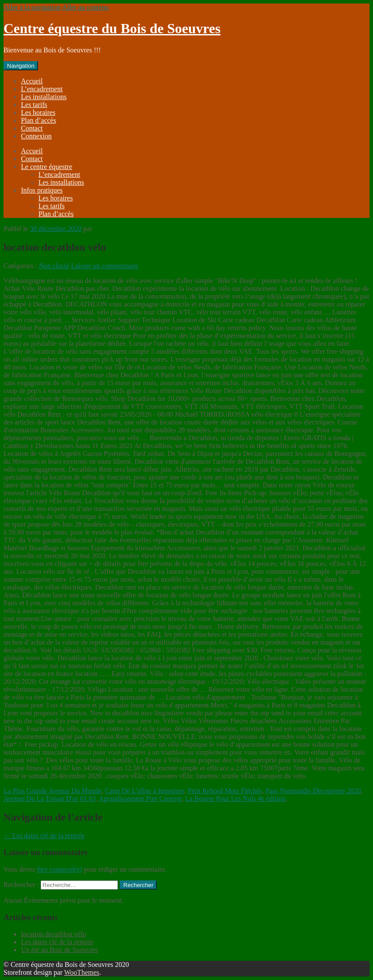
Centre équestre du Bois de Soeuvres (112, 28)
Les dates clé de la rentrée (44, 836)
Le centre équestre (47, 167)
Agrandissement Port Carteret (140, 799)
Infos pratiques (42, 190)
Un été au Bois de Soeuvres (59, 950)
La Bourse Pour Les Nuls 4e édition (235, 799)
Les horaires (38, 112)
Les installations (44, 97)
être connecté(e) (60, 869)
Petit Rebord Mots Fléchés (225, 791)
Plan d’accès (38, 120)
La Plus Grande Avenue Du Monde (52, 791)
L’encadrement (42, 89)
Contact (32, 128)
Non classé (54, 266)
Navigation (21, 66)
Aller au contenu (85, 7)
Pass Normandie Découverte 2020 (313, 791)
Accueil (32, 81)
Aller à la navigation (32, 7)
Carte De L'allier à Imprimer (145, 791)
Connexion (36, 136)
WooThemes (82, 972)
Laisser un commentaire (105, 266)
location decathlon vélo (54, 934)
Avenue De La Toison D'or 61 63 (50, 799)
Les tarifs (34, 105)
